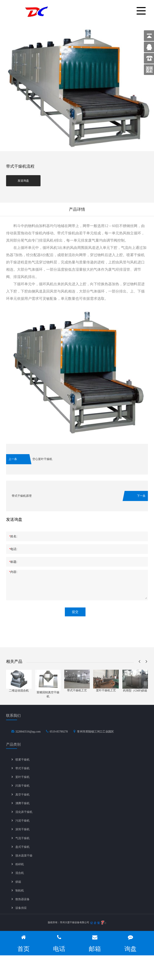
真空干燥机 (22, 799)
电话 (59, 943)
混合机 (20, 878)
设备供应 (21, 913)
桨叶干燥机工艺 (106, 690)
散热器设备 (22, 904)
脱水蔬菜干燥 (24, 861)
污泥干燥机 (22, 826)
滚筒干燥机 (22, 834)
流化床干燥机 (24, 817)
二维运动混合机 (19, 691)
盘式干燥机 (22, 852)
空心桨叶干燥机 (42, 459)
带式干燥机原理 (22, 496)
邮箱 (95, 943)
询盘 (130, 943)
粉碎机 (20, 869)
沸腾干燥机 (22, 808)
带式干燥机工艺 (77, 690)
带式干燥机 (22, 773)
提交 (75, 612)
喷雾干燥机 (22, 765)
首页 (24, 943)
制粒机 (20, 895)
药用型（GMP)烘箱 (135, 691)
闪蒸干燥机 (22, 791)
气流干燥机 (22, 843)
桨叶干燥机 (22, 782)
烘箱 (18, 887)
